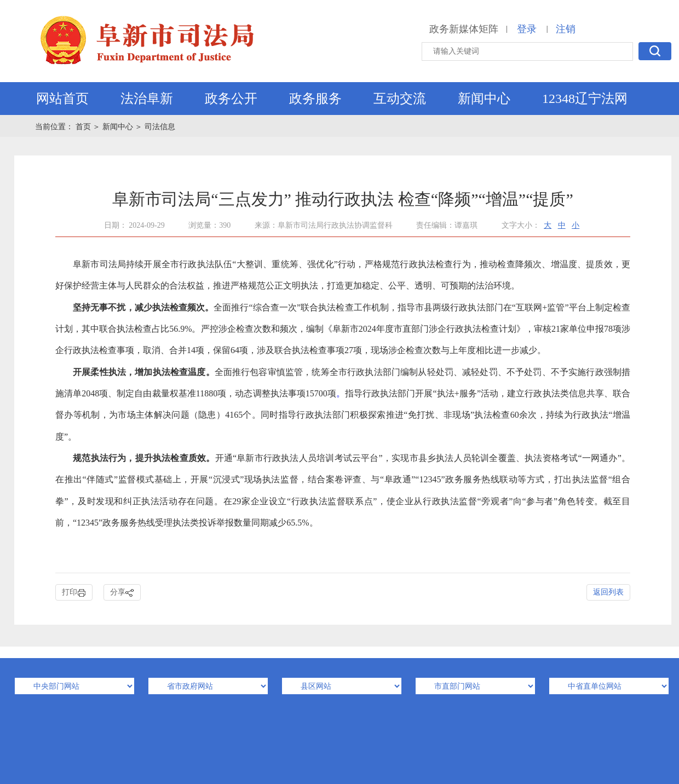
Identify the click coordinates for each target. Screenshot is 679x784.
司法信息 (160, 127)
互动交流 (400, 99)
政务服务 (315, 99)
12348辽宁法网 (585, 99)
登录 (527, 29)
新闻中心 (484, 99)
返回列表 (608, 592)
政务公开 (231, 99)
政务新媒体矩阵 (464, 29)
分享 (122, 593)
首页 (84, 127)
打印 (74, 593)
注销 (566, 29)
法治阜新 (147, 99)
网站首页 (62, 99)
